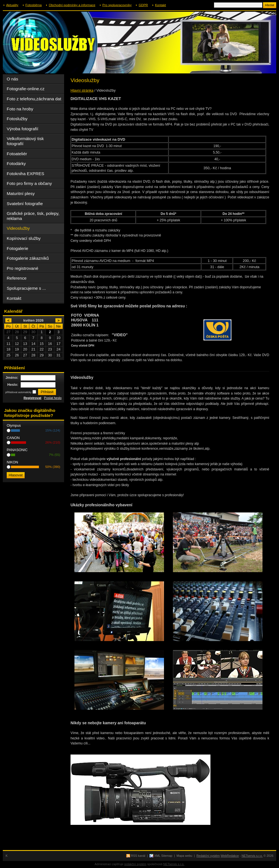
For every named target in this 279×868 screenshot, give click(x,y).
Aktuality (12, 5)
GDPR (143, 5)
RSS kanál (138, 856)
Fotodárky (16, 163)
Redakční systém (208, 856)
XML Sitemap (163, 856)
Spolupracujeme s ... (26, 288)
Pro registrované (23, 268)
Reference (17, 278)
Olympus (14, 425)
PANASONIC (17, 450)
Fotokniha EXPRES (25, 174)
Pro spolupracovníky (117, 5)
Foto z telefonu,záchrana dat (34, 99)
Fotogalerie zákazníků (28, 258)
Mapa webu (184, 856)
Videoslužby (18, 228)
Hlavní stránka (82, 90)
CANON (13, 438)
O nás (12, 79)
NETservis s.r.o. (252, 856)
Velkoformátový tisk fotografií (25, 141)
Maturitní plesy (21, 193)
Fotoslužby (17, 119)
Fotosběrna (34, 5)
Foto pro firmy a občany (29, 183)
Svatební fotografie (25, 204)
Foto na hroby (20, 109)
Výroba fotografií (23, 129)
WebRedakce (230, 856)
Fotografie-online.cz (26, 89)
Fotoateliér (17, 154)
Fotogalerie (17, 248)
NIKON (12, 462)
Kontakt (160, 5)
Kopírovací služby (24, 238)
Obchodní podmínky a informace (72, 5)
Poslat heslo (53, 398)
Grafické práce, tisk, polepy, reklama (33, 216)
